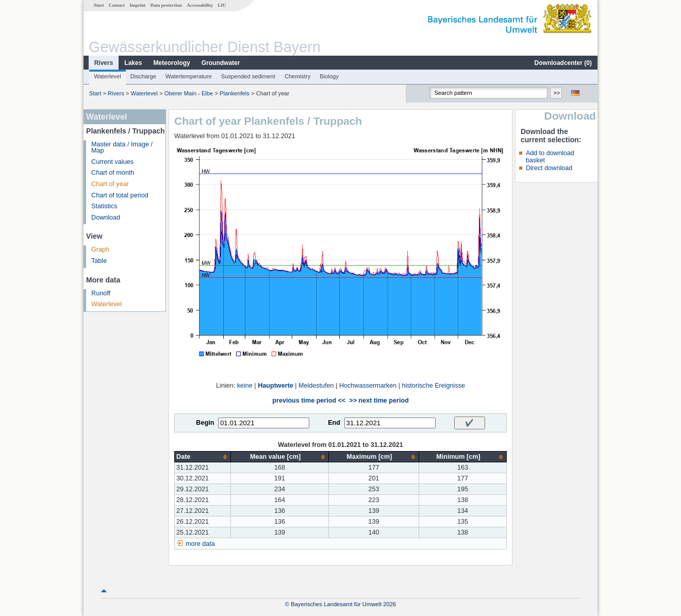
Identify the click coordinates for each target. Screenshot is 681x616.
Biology (329, 76)
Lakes (133, 63)
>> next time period (379, 401)
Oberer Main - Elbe (189, 93)
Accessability (200, 5)
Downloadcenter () (563, 63)
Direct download (549, 168)
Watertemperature (189, 76)
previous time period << (309, 401)
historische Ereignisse (433, 386)
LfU (222, 5)
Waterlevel (107, 76)
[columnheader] (203, 457)
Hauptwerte (276, 386)
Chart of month (113, 173)
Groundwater (221, 63)
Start (99, 5)
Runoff (101, 293)
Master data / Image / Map (122, 148)
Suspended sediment (248, 76)
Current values (112, 162)
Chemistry (297, 76)
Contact (117, 5)
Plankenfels (235, 93)
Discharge (143, 76)
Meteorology (171, 63)
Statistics (104, 206)
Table (99, 261)
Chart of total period (120, 195)
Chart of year (110, 184)
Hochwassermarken (368, 386)
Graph (100, 249)
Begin (205, 423)
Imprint (137, 5)
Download (106, 218)
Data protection (166, 5)
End (334, 423)
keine (245, 386)
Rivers (104, 63)
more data (200, 544)
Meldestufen (316, 386)
